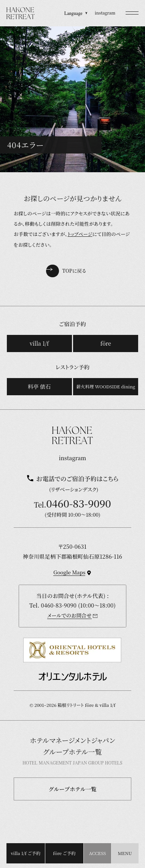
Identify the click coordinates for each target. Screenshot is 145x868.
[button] (132, 13)
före (106, 343)
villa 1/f (39, 343)
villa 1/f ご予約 (25, 853)
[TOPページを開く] (21, 13)
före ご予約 (64, 853)
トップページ (80, 234)
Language (76, 13)
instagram (105, 13)
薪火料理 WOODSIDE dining (106, 386)
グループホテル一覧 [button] (73, 789)
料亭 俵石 (39, 386)
